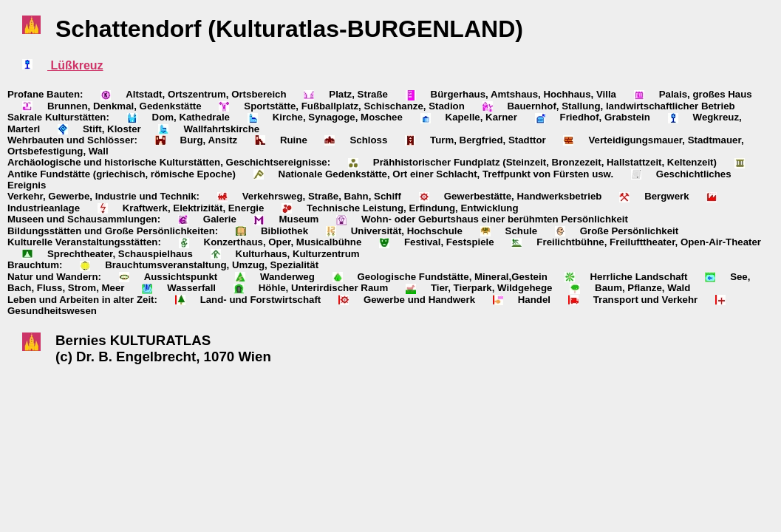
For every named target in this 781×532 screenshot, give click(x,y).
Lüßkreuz (75, 65)
